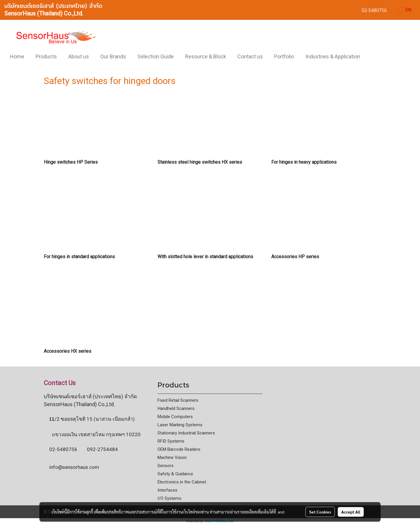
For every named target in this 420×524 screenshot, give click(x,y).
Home (17, 56)
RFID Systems (171, 441)
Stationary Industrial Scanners (186, 433)
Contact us (250, 56)
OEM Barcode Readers (179, 449)
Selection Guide (156, 56)
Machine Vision (172, 457)
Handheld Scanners (176, 408)
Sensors (166, 466)
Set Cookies (320, 512)
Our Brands (113, 56)
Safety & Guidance (175, 474)
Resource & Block (206, 56)
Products (46, 56)
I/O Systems (169, 498)
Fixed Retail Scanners (178, 400)
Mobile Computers (175, 417)
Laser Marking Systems (180, 425)
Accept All (351, 512)
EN (405, 10)
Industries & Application (333, 56)
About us (79, 56)
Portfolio (284, 56)
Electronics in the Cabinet (182, 482)
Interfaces (167, 490)
